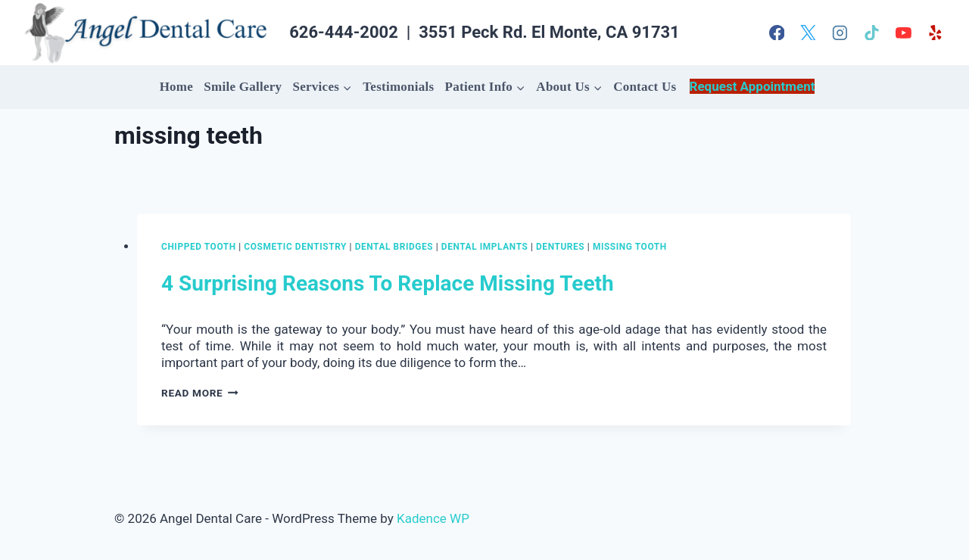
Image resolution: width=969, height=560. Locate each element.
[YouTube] (903, 33)
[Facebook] (777, 33)
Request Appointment (752, 86)
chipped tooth (199, 247)
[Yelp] (935, 33)
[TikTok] (872, 33)
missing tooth (630, 247)
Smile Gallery (243, 87)
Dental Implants (485, 247)
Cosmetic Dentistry (295, 247)
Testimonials (398, 87)
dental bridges (394, 247)
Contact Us (645, 87)
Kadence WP (433, 518)
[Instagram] (840, 33)
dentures (560, 247)
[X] (809, 33)
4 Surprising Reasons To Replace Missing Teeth (388, 283)
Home (176, 87)
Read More (200, 393)
